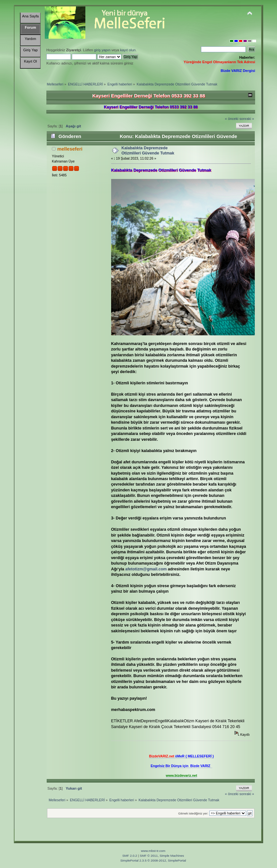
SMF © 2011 (149, 856)
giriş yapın (102, 50)
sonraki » (247, 119)
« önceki (232, 119)
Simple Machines (172, 856)
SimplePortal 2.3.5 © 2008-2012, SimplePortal (153, 860)
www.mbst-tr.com (153, 851)
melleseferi (70, 149)
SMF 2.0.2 (130, 856)
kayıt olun (128, 50)
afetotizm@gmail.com (146, 569)
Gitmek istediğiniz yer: (193, 813)
